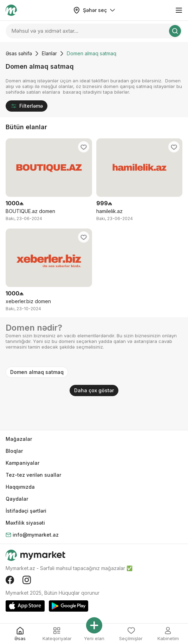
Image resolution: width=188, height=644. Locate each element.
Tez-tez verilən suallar (33, 475)
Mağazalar (19, 439)
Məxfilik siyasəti (25, 523)
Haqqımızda (20, 487)
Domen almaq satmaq (37, 372)
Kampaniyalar (22, 463)
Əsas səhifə (19, 53)
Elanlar (49, 53)
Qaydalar (17, 499)
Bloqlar (14, 451)
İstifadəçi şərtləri (26, 511)
